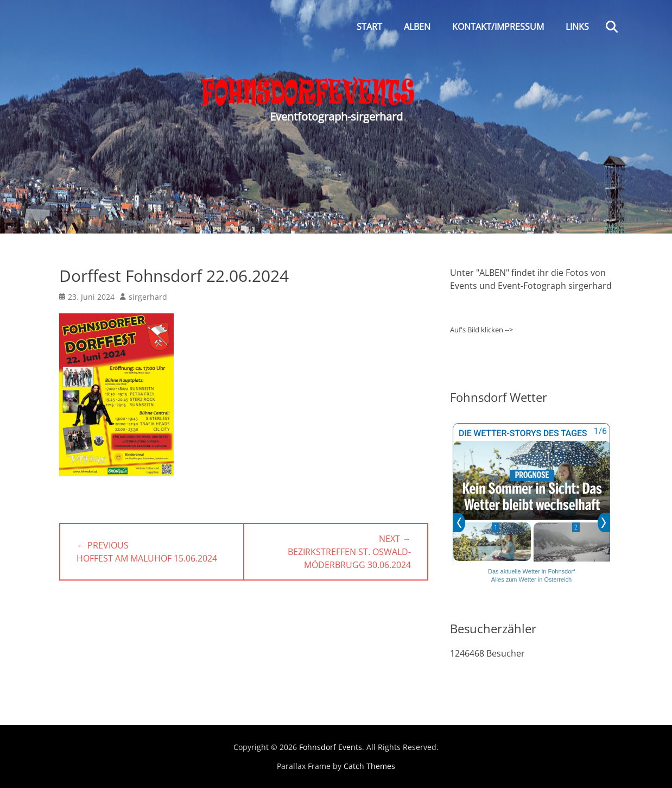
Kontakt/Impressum (498, 27)
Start (369, 27)
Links (577, 27)
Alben (417, 27)
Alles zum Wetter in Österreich (531, 579)
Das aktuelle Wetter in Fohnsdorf (531, 571)
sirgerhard (148, 297)
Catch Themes (369, 766)
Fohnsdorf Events (331, 747)
